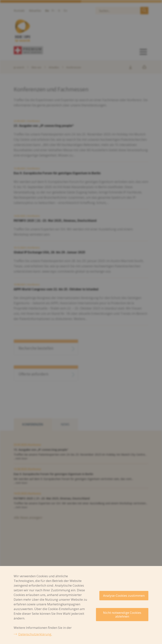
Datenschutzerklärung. (35, 634)
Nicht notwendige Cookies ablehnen (122, 614)
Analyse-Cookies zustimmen (124, 596)
